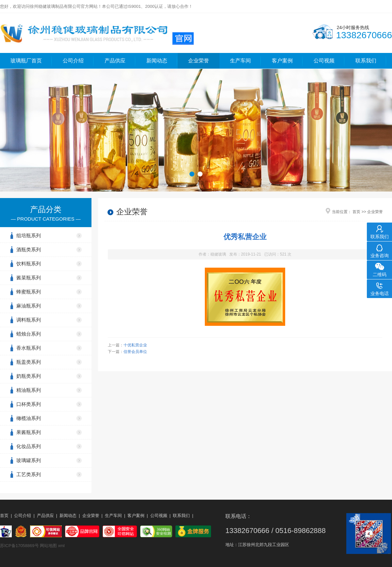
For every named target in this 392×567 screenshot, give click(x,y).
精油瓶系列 (29, 390)
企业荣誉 (199, 61)
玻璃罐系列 (29, 460)
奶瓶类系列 (29, 376)
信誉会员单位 (135, 352)
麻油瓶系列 (29, 306)
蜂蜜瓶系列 (29, 292)
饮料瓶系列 (29, 264)
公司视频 (324, 61)
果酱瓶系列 (29, 432)
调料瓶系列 (29, 320)
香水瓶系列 (29, 348)
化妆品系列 (29, 446)
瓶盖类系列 (29, 362)
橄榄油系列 (29, 418)
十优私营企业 (135, 345)
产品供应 (115, 61)
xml (61, 546)
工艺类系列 (29, 474)
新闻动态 (157, 61)
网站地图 (48, 546)
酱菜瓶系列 (29, 278)
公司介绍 (73, 61)
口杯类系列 (29, 404)
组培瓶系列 (29, 235)
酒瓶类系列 (29, 250)
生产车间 (240, 61)
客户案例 (282, 61)
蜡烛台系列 (29, 334)
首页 (356, 212)
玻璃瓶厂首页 (26, 61)
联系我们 (366, 61)
